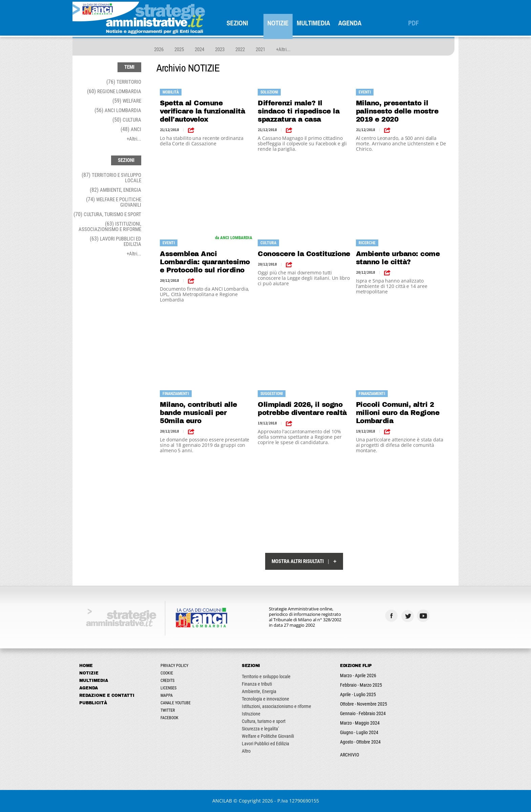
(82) (115, 190)
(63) (110, 226)
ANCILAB (222, 801)
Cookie (167, 673)
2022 (240, 49)
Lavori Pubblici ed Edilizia (265, 744)
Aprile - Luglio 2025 (358, 694)
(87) (111, 178)
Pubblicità (93, 703)
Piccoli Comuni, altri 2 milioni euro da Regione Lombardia (398, 413)
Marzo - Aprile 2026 (358, 675)
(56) (118, 110)
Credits (167, 681)
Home (86, 666)
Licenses (168, 688)
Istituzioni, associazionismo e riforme (277, 706)
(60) (114, 91)
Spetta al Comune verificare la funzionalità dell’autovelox (202, 111)
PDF (413, 23)
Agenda (350, 23)
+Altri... (283, 49)
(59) (127, 101)
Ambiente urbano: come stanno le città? (398, 258)
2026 (159, 49)
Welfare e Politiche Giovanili (268, 736)
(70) (107, 214)
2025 (179, 49)
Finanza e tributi (257, 684)
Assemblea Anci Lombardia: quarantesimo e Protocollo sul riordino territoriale (205, 262)
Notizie (278, 23)
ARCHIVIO (349, 755)
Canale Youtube (176, 703)
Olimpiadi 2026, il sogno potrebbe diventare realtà (302, 409)
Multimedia (313, 23)
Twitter (168, 710)
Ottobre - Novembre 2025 (364, 704)
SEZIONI (237, 23)
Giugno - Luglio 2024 (359, 732)
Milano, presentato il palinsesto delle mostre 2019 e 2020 (397, 111)
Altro (246, 751)
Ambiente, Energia (259, 691)
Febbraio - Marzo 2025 (361, 685)
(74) (114, 202)
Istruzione (251, 714)
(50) (127, 120)
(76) (124, 82)
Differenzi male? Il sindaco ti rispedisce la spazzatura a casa (299, 111)
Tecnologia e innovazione (265, 699)
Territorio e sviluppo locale (266, 676)
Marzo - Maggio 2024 (360, 723)
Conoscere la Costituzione (304, 254)
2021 (260, 49)
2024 (199, 49)
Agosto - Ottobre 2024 (360, 742)
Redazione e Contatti (107, 695)
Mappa (167, 695)
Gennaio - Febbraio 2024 (363, 713)
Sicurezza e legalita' (260, 729)
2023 (220, 49)
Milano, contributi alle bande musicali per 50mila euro (198, 413)
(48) (131, 129)
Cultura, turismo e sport (264, 721)
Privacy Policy (174, 666)
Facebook (169, 718)
